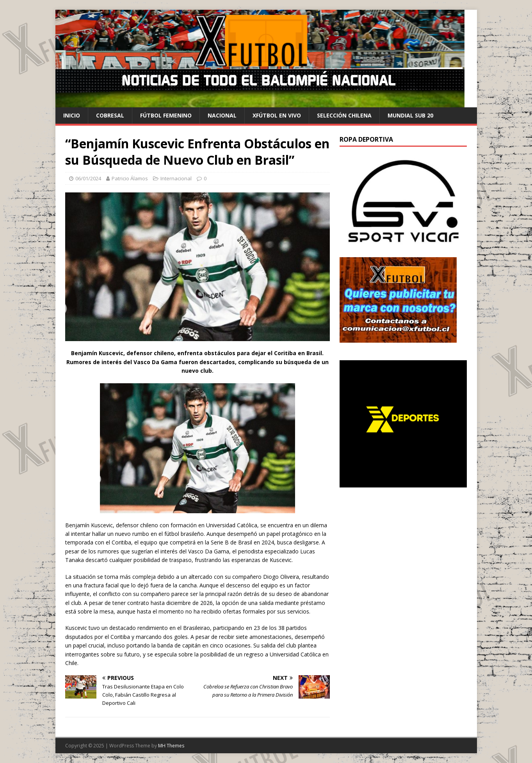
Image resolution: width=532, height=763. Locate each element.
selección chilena (344, 115)
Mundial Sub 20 (410, 115)
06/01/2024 (88, 178)
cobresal (110, 115)
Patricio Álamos (130, 178)
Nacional (222, 115)
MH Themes (171, 746)
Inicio (72, 115)
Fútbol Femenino (166, 115)
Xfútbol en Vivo (277, 115)
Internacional (176, 178)
